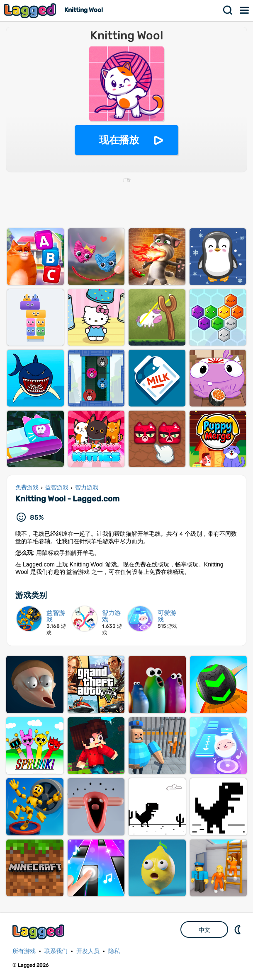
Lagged (31, 11)
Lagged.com (39, 932)
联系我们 (56, 951)
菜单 (245, 10)
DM (238, 929)
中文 (204, 930)
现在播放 (119, 140)
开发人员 (88, 951)
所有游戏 (24, 951)
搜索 (228, 10)
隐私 (114, 951)
